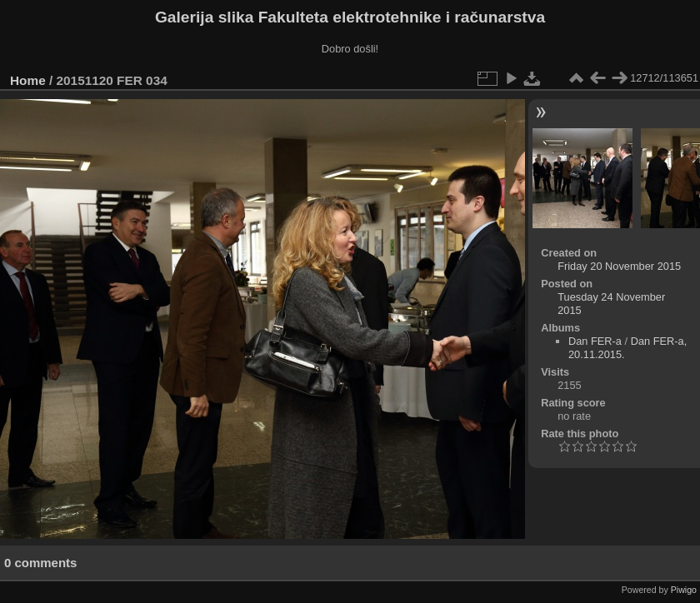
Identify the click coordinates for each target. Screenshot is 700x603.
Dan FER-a (595, 341)
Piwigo (684, 590)
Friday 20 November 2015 (619, 266)
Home (28, 80)
